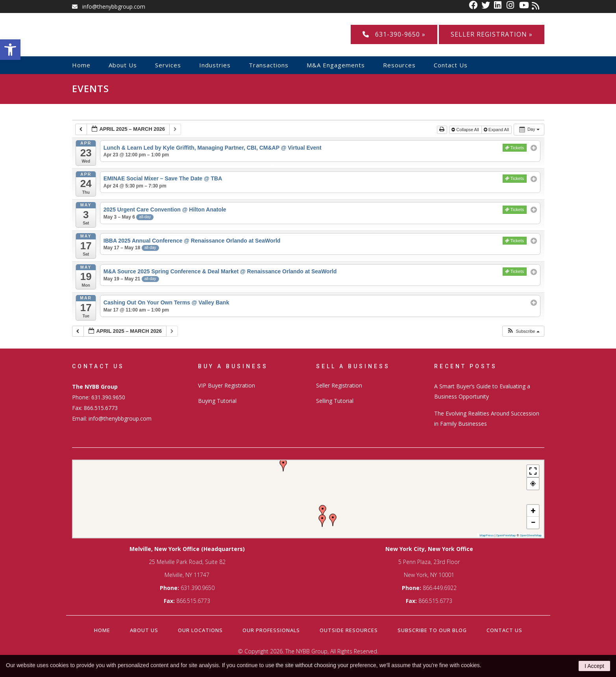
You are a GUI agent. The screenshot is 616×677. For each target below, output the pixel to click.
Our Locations (200, 630)
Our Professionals (271, 630)
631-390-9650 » (394, 34)
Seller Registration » (492, 34)
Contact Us (504, 630)
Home (102, 630)
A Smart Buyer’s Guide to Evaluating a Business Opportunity (482, 391)
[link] (475, 6)
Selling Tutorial (335, 401)
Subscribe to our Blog (432, 630)
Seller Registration (339, 385)
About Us (144, 630)
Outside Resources (349, 630)
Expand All (497, 130)
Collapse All (466, 130)
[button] (523, 331)
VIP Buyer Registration (227, 385)
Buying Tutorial (217, 401)
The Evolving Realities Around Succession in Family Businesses (487, 418)
